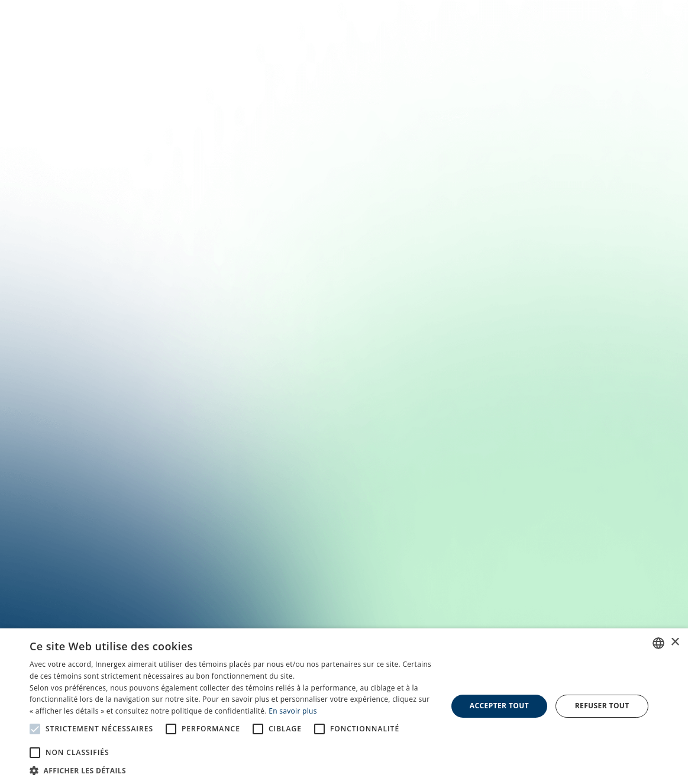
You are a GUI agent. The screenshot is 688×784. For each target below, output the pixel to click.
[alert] (344, 706)
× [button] (675, 642)
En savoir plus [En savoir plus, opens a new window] (293, 711)
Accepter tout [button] (499, 706)
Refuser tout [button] (602, 706)
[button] (232, 770)
